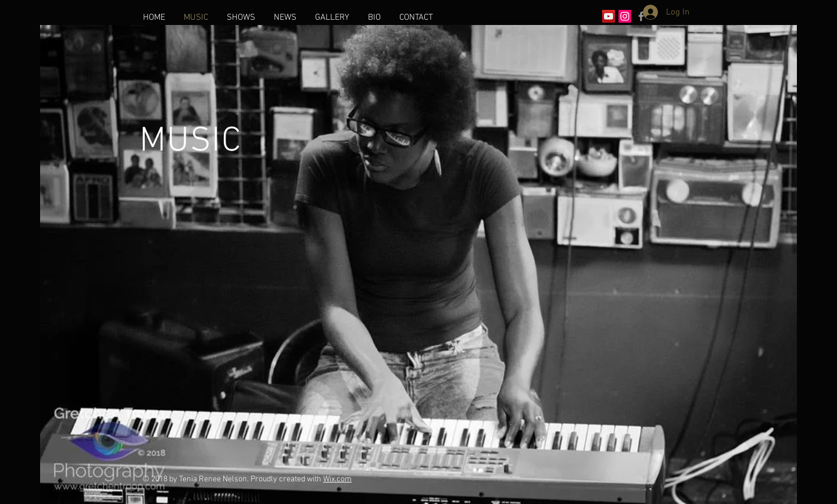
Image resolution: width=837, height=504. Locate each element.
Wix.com (337, 479)
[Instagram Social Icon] (625, 16)
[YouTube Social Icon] (609, 16)
